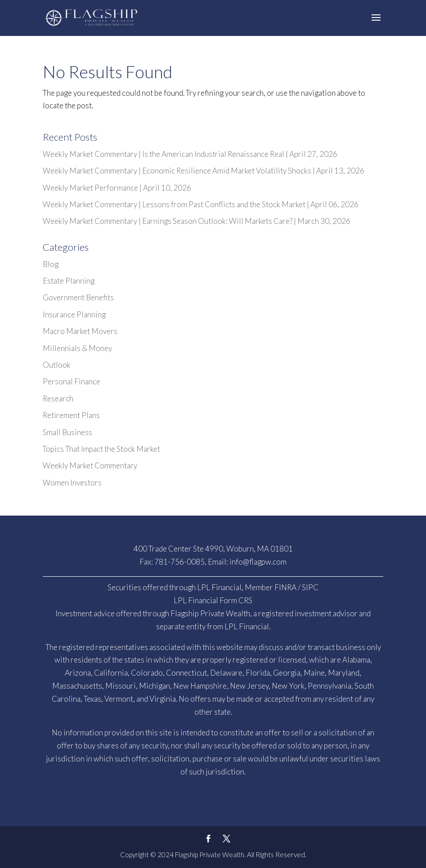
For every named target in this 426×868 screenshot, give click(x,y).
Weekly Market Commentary (90, 465)
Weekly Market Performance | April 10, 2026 (117, 188)
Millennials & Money (77, 348)
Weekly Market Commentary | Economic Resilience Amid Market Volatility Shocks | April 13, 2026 (204, 171)
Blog (51, 264)
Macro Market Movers (80, 331)
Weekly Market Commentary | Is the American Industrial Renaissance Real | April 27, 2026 (190, 154)
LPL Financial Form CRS (213, 600)
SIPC (310, 587)
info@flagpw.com (258, 562)
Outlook (57, 365)
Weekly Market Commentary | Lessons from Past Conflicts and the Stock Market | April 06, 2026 (201, 204)
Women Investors (72, 483)
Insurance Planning (74, 314)
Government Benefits (78, 297)
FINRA (285, 587)
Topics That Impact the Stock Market (101, 449)
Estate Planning (69, 281)
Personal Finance (72, 381)
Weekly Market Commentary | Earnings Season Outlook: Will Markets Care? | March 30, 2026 (197, 221)
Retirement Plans (71, 415)
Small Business (67, 432)
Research (58, 398)
